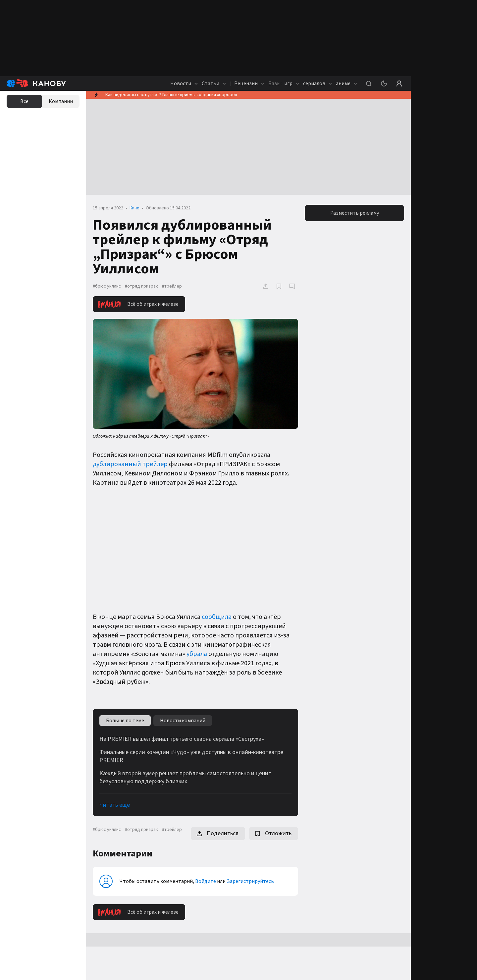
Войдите (206, 881)
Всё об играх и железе (138, 304)
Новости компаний (183, 721)
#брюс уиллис (107, 286)
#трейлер (172, 286)
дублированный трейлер (130, 464)
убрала (197, 654)
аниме (346, 83)
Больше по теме (125, 721)
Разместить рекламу (355, 213)
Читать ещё (115, 805)
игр (284, 83)
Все (24, 101)
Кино (134, 208)
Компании (61, 101)
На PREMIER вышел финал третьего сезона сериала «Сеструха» (182, 739)
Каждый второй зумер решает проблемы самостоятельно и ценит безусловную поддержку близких (185, 778)
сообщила (217, 617)
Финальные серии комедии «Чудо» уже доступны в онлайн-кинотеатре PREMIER (191, 756)
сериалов (318, 83)
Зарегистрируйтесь (250, 881)
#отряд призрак (141, 286)
